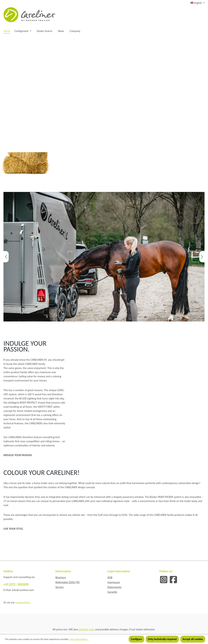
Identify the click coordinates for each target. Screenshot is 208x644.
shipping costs (87, 629)
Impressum (114, 582)
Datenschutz (114, 587)
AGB (110, 577)
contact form (22, 602)
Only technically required (162, 639)
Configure (136, 639)
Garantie (112, 592)
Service (59, 587)
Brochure (61, 577)
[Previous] (6, 257)
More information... (79, 639)
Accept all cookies (193, 639)
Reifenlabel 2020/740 (67, 582)
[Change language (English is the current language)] (198, 3)
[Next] (202, 257)
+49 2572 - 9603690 (16, 584)
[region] (104, 257)
